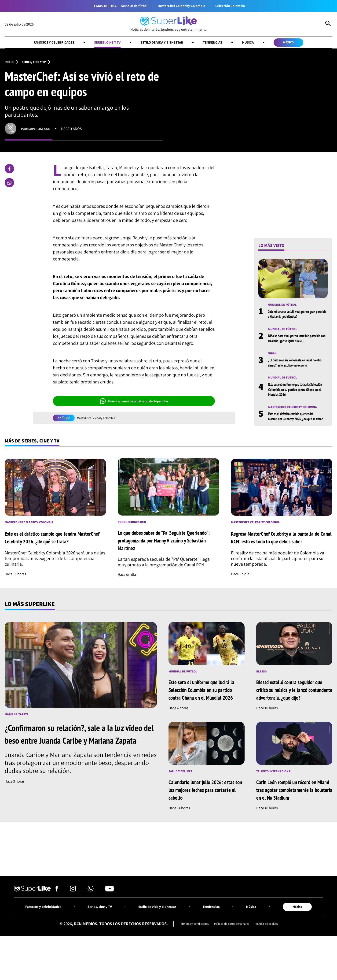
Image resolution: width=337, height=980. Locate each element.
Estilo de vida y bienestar (163, 43)
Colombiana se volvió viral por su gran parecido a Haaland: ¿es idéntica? (296, 317)
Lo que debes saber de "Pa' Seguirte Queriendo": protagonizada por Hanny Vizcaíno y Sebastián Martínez (161, 561)
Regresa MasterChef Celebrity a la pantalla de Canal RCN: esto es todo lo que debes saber (281, 558)
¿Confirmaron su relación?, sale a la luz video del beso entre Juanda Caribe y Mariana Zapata (77, 765)
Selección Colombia (238, 6)
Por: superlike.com (38, 131)
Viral (273, 362)
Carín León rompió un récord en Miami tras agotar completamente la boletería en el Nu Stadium (293, 827)
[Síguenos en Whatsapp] (91, 933)
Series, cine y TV (100, 43)
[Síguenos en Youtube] (110, 933)
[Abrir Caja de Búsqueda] (328, 24)
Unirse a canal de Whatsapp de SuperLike (134, 403)
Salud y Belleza (183, 804)
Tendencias (221, 43)
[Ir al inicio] (168, 24)
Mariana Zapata (19, 739)
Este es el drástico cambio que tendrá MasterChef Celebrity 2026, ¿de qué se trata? (297, 430)
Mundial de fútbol (127, 6)
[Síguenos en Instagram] (73, 933)
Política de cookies (275, 968)
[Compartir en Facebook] (9, 171)
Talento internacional (278, 804)
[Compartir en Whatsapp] (9, 185)
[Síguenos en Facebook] (57, 933)
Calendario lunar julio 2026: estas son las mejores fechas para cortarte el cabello (202, 823)
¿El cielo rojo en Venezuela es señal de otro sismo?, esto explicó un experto (297, 372)
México (304, 43)
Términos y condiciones (186, 968)
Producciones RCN (135, 541)
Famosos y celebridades (39, 43)
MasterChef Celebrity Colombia (182, 6)
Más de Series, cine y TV (38, 457)
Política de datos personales (232, 968)
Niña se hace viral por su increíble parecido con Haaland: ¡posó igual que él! (297, 344)
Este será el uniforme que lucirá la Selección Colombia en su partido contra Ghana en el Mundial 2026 (298, 400)
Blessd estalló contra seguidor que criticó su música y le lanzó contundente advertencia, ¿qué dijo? (292, 718)
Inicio (10, 64)
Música (259, 43)
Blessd (263, 696)
